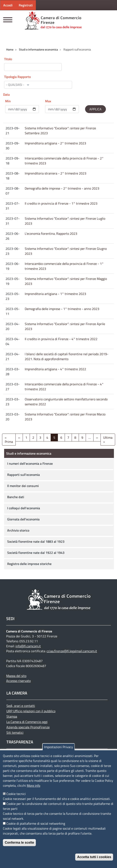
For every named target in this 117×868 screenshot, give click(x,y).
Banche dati (16, 497)
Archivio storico (18, 530)
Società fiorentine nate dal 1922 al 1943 (36, 553)
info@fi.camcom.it (28, 646)
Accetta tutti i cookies (94, 857)
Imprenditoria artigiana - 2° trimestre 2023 (55, 143)
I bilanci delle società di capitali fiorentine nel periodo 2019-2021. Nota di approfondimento (67, 356)
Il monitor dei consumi (23, 486)
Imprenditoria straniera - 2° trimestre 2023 (56, 173)
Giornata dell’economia (23, 519)
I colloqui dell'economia (24, 508)
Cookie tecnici (16, 794)
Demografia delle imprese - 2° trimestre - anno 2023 (62, 188)
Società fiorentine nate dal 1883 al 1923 (36, 541)
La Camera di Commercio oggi (27, 722)
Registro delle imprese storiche (29, 564)
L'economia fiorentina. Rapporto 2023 (51, 234)
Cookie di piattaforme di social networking (36, 823)
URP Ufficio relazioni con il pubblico (31, 711)
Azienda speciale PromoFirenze (28, 727)
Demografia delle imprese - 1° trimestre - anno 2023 (62, 309)
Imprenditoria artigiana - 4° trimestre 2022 (55, 369)
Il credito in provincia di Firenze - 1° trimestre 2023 (61, 203)
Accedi (8, 5)
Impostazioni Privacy (58, 747)
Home (10, 49)
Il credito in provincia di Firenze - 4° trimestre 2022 (61, 339)
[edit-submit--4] (33, 67)
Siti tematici (15, 732)
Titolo (8, 59)
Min (8, 101)
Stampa (12, 716)
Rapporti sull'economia (23, 475)
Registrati (26, 5)
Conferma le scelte (19, 843)
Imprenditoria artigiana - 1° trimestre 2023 (55, 294)
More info (33, 785)
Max (48, 101)
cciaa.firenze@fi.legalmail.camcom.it (72, 651)
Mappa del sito (16, 676)
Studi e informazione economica (38, 49)
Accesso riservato (18, 681)
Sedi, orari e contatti (21, 706)
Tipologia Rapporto (17, 77)
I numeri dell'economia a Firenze (30, 463)
